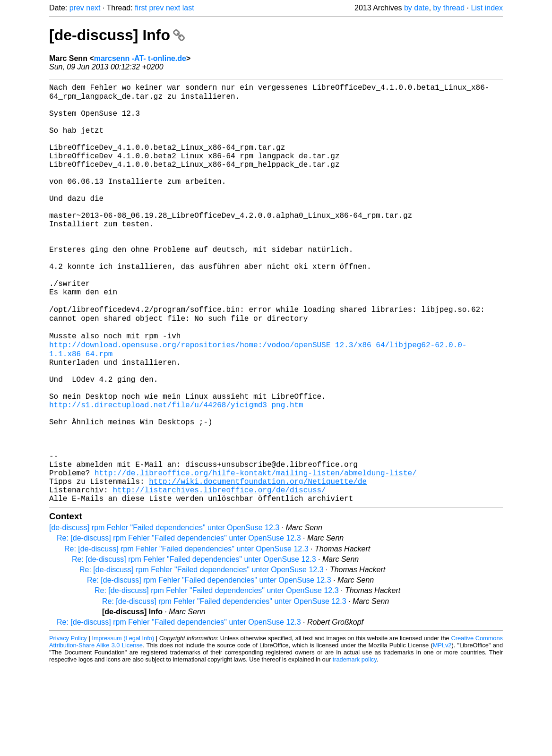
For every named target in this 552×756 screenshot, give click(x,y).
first (141, 8)
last (188, 8)
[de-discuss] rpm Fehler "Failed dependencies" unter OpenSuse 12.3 (164, 617)
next (93, 8)
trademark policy (355, 749)
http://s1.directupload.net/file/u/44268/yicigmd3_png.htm (176, 473)
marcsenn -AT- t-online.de (140, 58)
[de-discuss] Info (117, 35)
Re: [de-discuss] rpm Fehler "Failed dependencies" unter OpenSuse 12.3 (179, 627)
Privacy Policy (68, 727)
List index (487, 8)
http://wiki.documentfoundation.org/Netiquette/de (258, 567)
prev (77, 8)
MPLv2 (442, 735)
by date (416, 8)
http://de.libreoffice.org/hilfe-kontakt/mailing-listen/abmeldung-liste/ (256, 556)
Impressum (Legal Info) (123, 727)
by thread (449, 8)
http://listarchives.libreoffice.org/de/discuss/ (219, 577)
